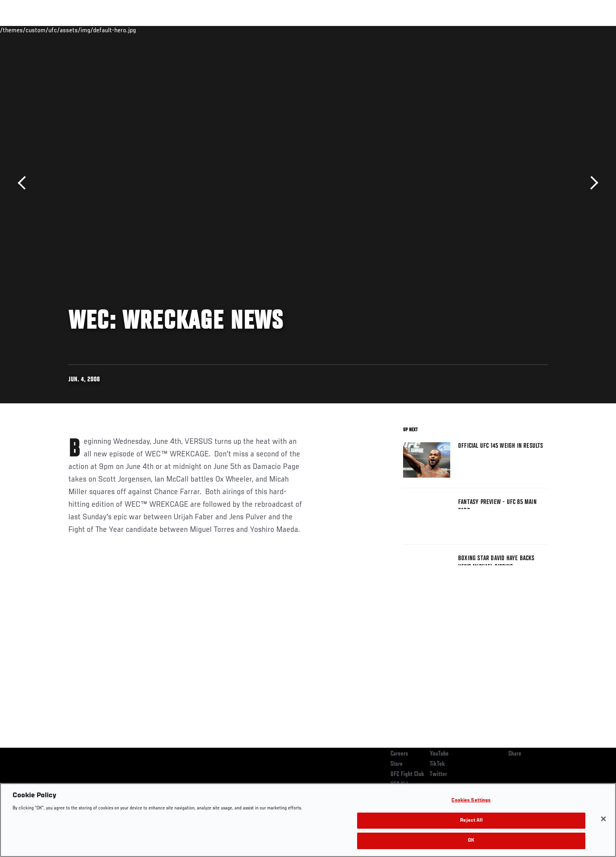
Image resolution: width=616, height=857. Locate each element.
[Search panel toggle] (552, 30)
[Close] (603, 819)
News (159, 30)
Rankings (93, 30)
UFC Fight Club (407, 774)
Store (397, 764)
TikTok (437, 764)
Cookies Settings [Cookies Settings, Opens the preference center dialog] (471, 801)
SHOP (530, 30)
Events (60, 30)
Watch (458, 30)
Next (591, 183)
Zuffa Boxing (496, 30)
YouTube (439, 754)
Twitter (438, 774)
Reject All (471, 821)
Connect (426, 30)
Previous (25, 183)
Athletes (128, 30)
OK (471, 841)
